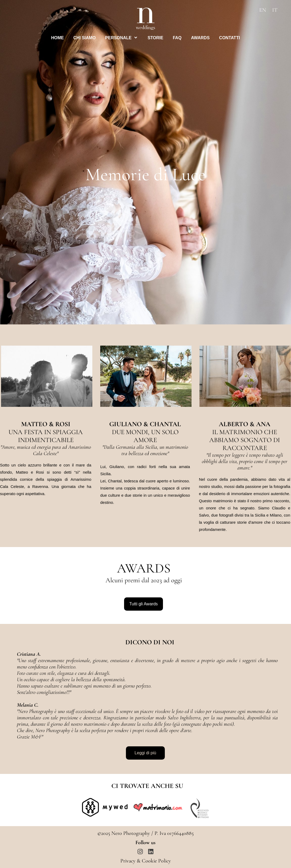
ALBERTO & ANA (245, 424)
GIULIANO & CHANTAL (145, 424)
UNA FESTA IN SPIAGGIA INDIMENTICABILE (46, 436)
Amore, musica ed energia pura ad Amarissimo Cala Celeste (46, 450)
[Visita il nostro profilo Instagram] (140, 852)
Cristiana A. (29, 654)
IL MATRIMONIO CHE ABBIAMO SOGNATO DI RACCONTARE (245, 440)
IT (275, 10)
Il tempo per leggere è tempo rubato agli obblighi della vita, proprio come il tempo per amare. (245, 461)
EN (263, 10)
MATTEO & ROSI (46, 424)
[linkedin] (151, 852)
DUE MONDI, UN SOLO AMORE (145, 436)
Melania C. (28, 705)
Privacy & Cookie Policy (146, 861)
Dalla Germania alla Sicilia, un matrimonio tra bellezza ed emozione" (145, 450)
